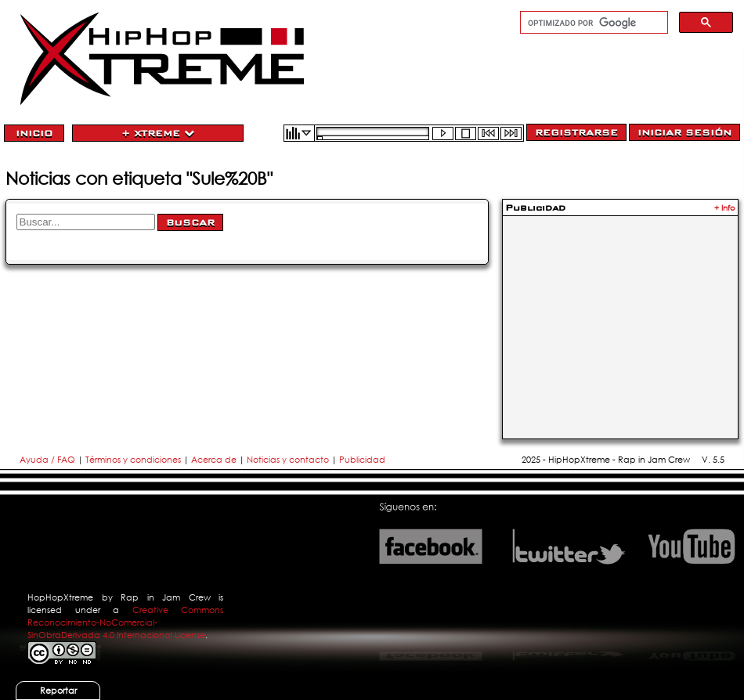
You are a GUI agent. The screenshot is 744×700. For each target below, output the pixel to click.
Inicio (34, 133)
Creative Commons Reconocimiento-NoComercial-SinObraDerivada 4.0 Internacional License (125, 622)
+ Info (725, 208)
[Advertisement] (620, 318)
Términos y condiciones (133, 460)
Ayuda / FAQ (49, 460)
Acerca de (214, 460)
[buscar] (592, 23)
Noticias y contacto (289, 460)
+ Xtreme (158, 133)
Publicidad (362, 460)
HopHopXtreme (60, 597)
